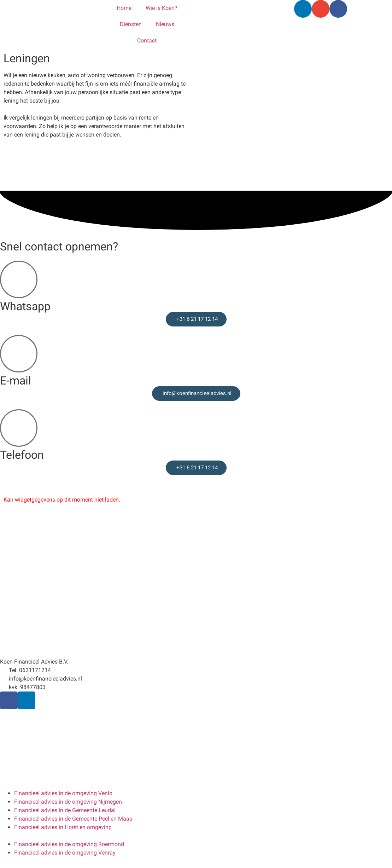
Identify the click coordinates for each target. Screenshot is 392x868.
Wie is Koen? (162, 8)
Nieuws (165, 24)
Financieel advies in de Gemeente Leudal (65, 810)
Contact (147, 40)
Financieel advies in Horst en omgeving (63, 827)
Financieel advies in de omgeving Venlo (63, 793)
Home (124, 8)
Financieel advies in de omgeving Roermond (69, 844)
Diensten (131, 24)
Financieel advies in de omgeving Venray (65, 853)
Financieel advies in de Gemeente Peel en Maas (73, 819)
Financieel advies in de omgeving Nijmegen (68, 802)
